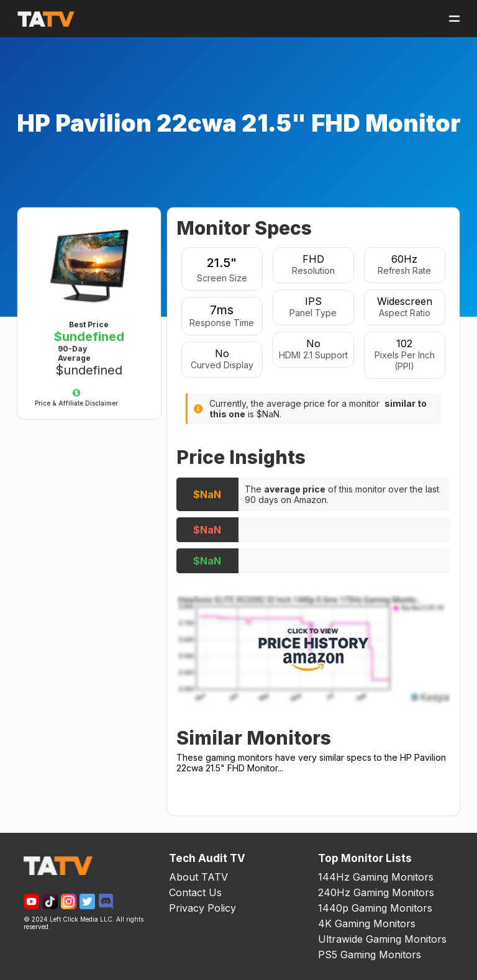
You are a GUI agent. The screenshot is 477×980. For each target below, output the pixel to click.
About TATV (198, 877)
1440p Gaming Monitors (375, 908)
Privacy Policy (202, 908)
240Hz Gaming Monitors (376, 892)
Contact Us (195, 892)
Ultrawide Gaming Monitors (382, 939)
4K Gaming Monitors (367, 923)
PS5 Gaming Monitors (370, 955)
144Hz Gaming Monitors (376, 877)
